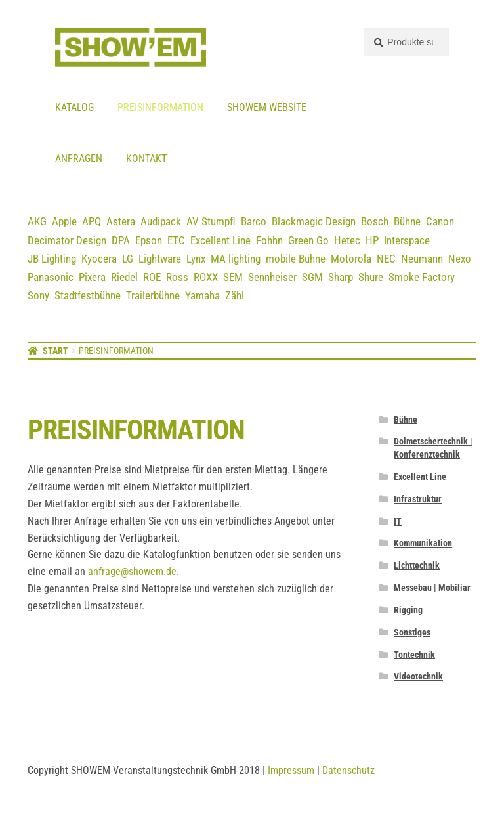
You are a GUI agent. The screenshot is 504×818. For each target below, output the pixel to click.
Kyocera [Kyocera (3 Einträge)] (99, 259)
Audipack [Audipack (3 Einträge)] (161, 221)
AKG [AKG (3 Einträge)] (37, 221)
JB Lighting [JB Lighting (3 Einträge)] (52, 259)
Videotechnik (418, 676)
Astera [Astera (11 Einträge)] (121, 221)
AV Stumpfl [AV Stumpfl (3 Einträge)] (211, 221)
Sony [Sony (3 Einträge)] (38, 295)
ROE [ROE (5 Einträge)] (152, 277)
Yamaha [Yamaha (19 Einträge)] (202, 295)
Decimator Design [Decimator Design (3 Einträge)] (67, 240)
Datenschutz (348, 770)
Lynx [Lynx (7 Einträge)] (196, 259)
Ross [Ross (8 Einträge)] (177, 277)
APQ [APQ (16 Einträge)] (92, 221)
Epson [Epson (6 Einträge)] (149, 240)
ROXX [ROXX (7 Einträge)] (206, 277)
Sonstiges (412, 632)
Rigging (408, 610)
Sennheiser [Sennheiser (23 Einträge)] (272, 277)
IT (398, 521)
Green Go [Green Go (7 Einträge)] (308, 240)
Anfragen (79, 159)
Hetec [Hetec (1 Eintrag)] (347, 240)
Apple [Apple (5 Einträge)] (64, 221)
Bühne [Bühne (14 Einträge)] (407, 221)
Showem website (267, 107)
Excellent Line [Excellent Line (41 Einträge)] (220, 240)
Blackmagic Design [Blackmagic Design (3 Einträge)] (314, 221)
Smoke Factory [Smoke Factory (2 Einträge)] (422, 277)
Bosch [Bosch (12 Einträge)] (375, 221)
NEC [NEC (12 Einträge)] (386, 259)
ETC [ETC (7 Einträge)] (176, 240)
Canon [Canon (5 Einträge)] (440, 221)
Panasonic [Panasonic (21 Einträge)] (51, 277)
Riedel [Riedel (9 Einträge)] (124, 277)
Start (55, 351)
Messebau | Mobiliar (432, 588)
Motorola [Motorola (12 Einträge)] (351, 259)
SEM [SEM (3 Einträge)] (233, 277)
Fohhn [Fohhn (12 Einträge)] (269, 240)
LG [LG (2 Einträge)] (128, 259)
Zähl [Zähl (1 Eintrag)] (235, 295)
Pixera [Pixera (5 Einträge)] (92, 277)
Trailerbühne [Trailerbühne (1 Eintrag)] (153, 295)
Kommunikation (423, 543)
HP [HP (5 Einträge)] (372, 240)
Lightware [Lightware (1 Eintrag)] (160, 259)
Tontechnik (414, 655)
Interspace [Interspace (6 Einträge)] (407, 240)
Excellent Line (420, 477)
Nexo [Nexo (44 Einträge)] (460, 259)
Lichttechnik (417, 565)
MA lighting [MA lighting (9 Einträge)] (236, 259)
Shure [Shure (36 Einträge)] (371, 277)
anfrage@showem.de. (134, 571)
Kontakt (146, 159)
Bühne (406, 420)
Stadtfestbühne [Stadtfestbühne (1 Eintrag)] (88, 295)
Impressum (291, 770)
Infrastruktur (418, 499)
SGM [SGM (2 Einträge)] (312, 277)
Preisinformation (160, 107)
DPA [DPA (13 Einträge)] (121, 240)
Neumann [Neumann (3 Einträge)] (422, 259)
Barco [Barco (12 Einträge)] (254, 221)
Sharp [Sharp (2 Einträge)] (341, 277)
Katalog (74, 107)
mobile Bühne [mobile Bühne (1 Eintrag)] (296, 259)
